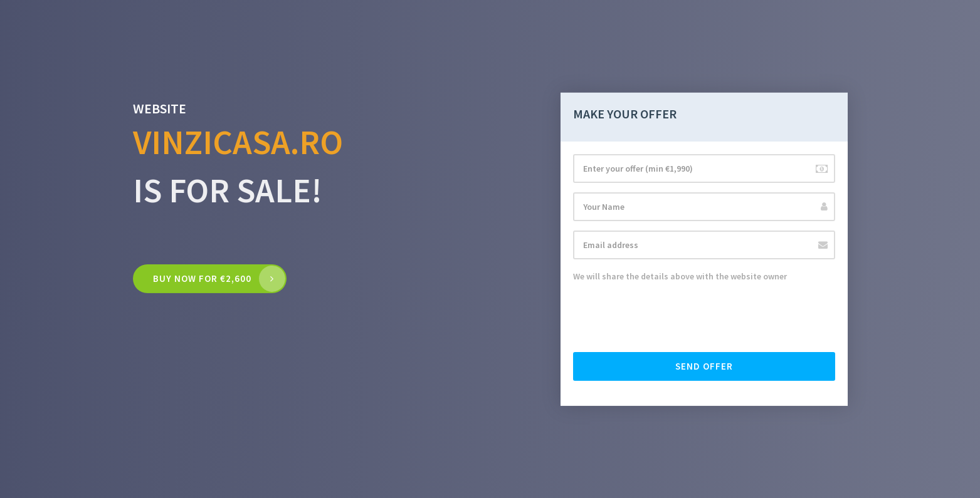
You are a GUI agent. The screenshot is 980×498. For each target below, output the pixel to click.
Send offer (704, 366)
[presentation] (668, 318)
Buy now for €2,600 (202, 278)
